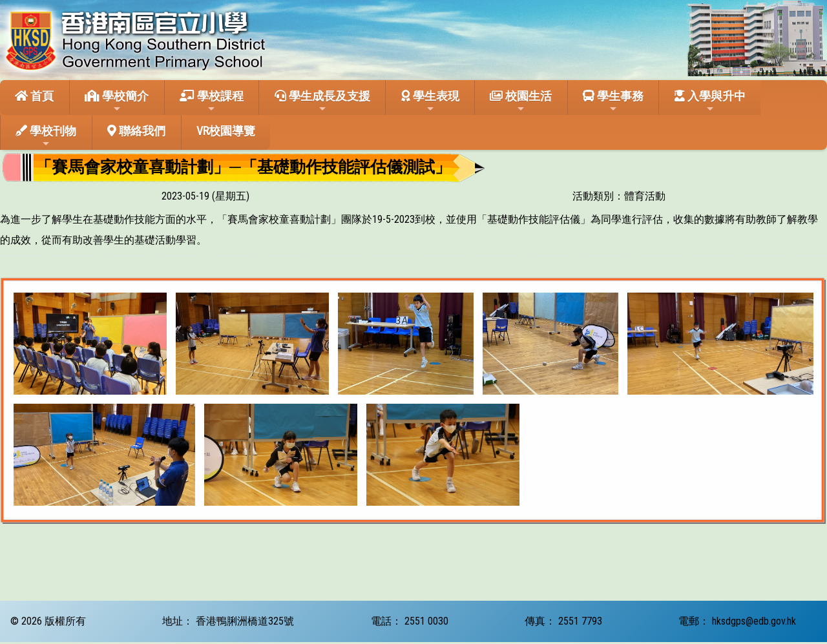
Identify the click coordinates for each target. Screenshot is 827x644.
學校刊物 (46, 136)
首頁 (34, 96)
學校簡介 (117, 101)
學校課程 (212, 101)
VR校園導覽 (226, 131)
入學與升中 (710, 101)
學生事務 (613, 101)
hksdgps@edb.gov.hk (754, 621)
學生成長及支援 (322, 101)
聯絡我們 (136, 131)
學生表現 (430, 101)
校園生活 (521, 101)
